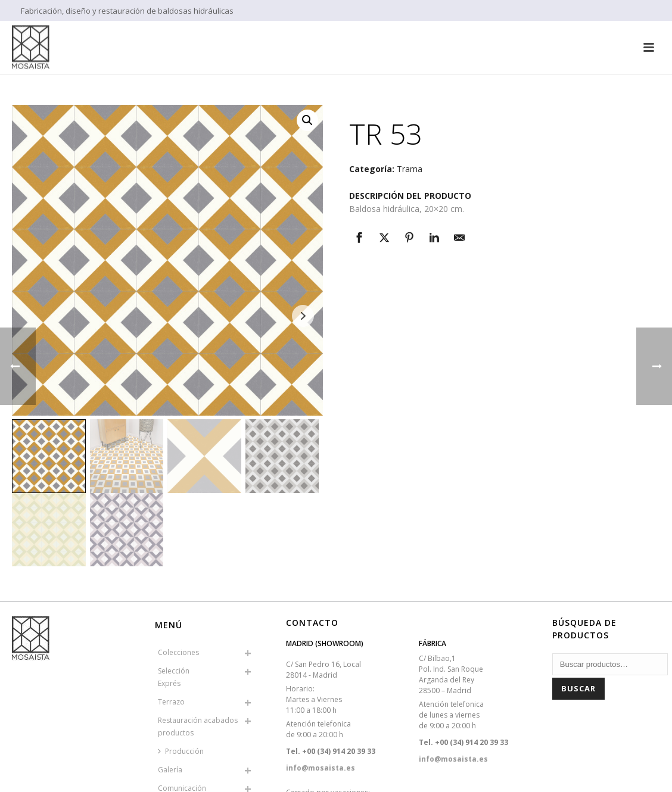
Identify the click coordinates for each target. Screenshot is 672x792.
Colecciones (178, 652)
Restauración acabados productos (198, 726)
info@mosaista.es (321, 768)
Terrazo (171, 702)
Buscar (578, 688)
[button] (307, 120)
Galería (170, 770)
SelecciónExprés (174, 677)
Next (303, 316)
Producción (181, 751)
